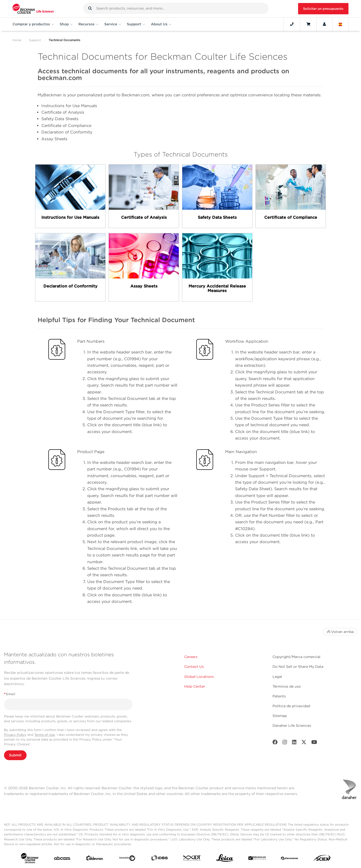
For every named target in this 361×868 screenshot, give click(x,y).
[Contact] (292, 24)
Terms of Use (45, 735)
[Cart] (308, 24)
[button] (90, 8)
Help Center (195, 686)
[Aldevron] (95, 859)
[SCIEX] (322, 859)
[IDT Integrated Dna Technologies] (192, 859)
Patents (279, 696)
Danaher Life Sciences (292, 726)
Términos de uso (287, 686)
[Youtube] (314, 743)
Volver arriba (340, 632)
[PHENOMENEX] (290, 859)
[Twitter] (304, 743)
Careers (191, 657)
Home (17, 40)
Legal (277, 677)
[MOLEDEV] (257, 859)
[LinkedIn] (294, 743)
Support (35, 40)
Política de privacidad (291, 706)
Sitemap (280, 716)
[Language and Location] (340, 24)
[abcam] (62, 859)
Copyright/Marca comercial (296, 657)
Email (10, 694)
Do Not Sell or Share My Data (298, 667)
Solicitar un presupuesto (323, 9)
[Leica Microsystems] (225, 859)
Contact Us (194, 667)
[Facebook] (275, 743)
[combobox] (176, 8)
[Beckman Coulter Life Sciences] (33, 9)
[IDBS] (159, 859)
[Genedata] (127, 859)
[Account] (324, 24)
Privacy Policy (15, 735)
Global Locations (199, 677)
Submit (15, 755)
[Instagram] (285, 743)
